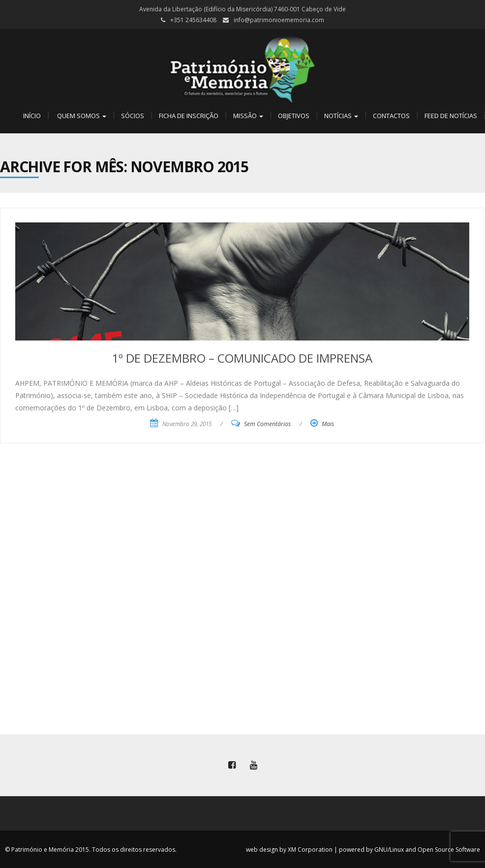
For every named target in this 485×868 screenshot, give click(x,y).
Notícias (341, 116)
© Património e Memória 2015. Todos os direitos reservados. (91, 850)
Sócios (133, 116)
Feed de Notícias (451, 116)
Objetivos (294, 116)
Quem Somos (81, 116)
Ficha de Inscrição (189, 116)
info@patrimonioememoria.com (279, 20)
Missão (248, 116)
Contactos (391, 116)
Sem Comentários (267, 424)
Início (31, 116)
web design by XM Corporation (289, 850)
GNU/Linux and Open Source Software (427, 850)
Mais (328, 424)
